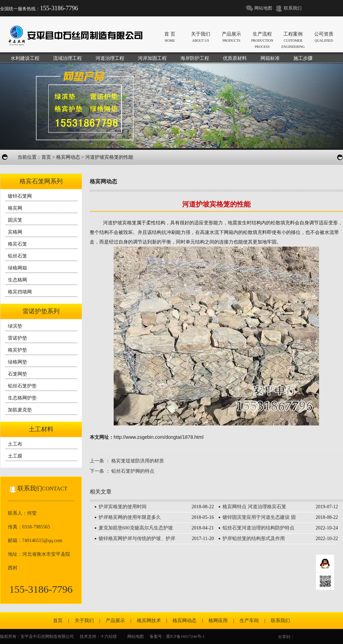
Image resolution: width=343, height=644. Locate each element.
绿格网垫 (17, 362)
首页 (46, 157)
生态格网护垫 (22, 398)
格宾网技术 (149, 621)
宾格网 (15, 232)
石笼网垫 (17, 374)
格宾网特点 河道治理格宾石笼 (254, 507)
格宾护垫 (17, 350)
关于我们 (84, 621)
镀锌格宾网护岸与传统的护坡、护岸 (137, 538)
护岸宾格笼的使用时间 (123, 507)
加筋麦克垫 (20, 410)
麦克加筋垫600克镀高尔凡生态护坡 (136, 528)
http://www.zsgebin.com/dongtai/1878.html (158, 437)
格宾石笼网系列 (41, 181)
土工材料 (41, 429)
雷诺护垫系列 (41, 311)
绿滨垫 (15, 326)
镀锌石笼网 (20, 196)
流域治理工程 (67, 58)
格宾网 (15, 208)
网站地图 (263, 8)
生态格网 (17, 280)
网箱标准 (270, 58)
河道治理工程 (110, 58)
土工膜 (15, 456)
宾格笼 (129, 223)
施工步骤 (303, 58)
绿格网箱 (17, 268)
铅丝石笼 (17, 256)
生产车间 (249, 621)
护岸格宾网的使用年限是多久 (130, 517)
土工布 (15, 444)
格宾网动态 (68, 157)
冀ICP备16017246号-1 (185, 636)
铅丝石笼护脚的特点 (133, 471)
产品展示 (115, 621)
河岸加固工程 (152, 58)
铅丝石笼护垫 (22, 386)
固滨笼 (15, 220)
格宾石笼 (17, 244)
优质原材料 (235, 58)
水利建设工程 (25, 58)
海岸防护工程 (195, 58)
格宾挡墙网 (20, 292)
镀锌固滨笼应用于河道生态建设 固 (259, 517)
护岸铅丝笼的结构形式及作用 (254, 538)
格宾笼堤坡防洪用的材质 (138, 461)
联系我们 (293, 8)
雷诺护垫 (17, 338)
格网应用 (218, 621)
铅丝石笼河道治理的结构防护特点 (258, 528)
